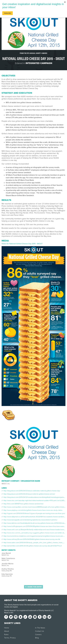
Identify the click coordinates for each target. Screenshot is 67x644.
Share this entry (33, 587)
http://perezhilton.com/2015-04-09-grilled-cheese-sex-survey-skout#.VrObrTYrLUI (32, 546)
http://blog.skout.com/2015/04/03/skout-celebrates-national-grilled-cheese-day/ (31, 491)
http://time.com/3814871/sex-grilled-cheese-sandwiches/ (23, 504)
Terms (7, 638)
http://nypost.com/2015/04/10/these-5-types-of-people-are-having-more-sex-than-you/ (33, 513)
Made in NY (9, 613)
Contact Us (40, 631)
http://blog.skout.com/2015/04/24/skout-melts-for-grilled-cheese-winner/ (28, 494)
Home (7, 628)
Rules (6, 635)
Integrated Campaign (39, 63)
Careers (38, 635)
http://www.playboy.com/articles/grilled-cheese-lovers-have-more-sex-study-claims (32, 510)
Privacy (13, 638)
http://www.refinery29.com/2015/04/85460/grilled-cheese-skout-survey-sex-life (31, 539)
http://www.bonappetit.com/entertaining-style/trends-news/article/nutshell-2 (29, 520)
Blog (37, 638)
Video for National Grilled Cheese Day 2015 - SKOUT (22, 244)
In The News (40, 628)
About (7, 631)
